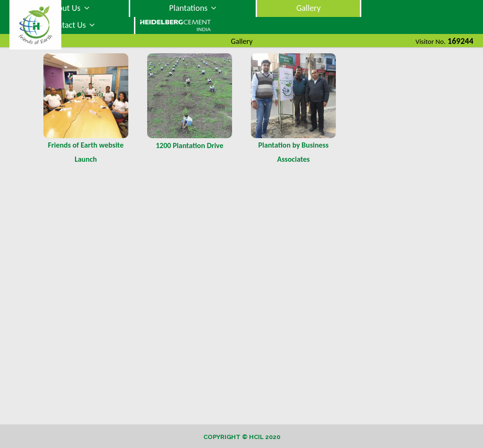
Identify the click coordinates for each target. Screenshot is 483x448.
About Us (69, 8)
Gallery (308, 8)
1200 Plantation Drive (189, 145)
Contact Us (72, 25)
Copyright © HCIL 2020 (242, 437)
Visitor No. (431, 41)
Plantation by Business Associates (294, 152)
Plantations (193, 8)
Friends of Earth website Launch (86, 152)
